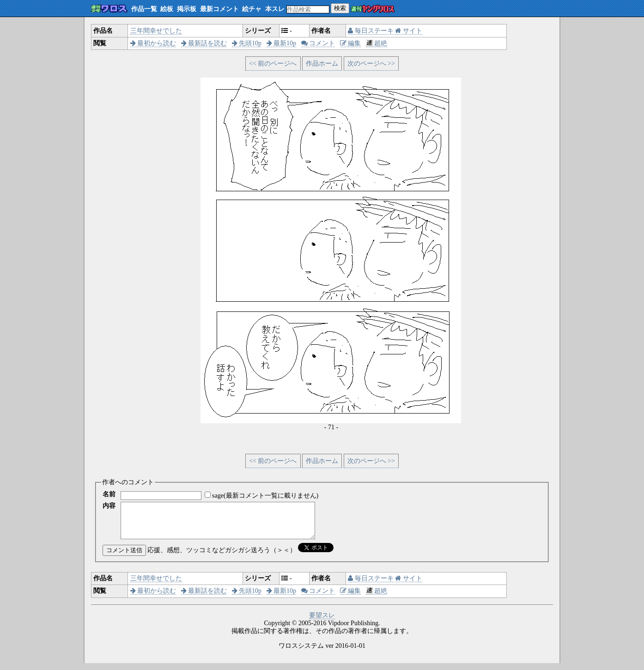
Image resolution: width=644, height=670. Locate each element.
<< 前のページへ (273, 64)
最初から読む (153, 43)
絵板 (167, 9)
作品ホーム (322, 64)
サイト (409, 31)
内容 (109, 506)
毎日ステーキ (371, 31)
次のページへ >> (371, 64)
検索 (340, 8)
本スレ (275, 9)
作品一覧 (144, 9)
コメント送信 (124, 557)
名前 (109, 494)
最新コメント (219, 9)
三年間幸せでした (156, 31)
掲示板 (187, 9)
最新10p (282, 43)
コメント (318, 43)
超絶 (377, 43)
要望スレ (322, 622)
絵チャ (252, 9)
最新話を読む (204, 43)
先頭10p (247, 43)
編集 (351, 43)
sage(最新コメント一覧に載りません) (265, 496)
